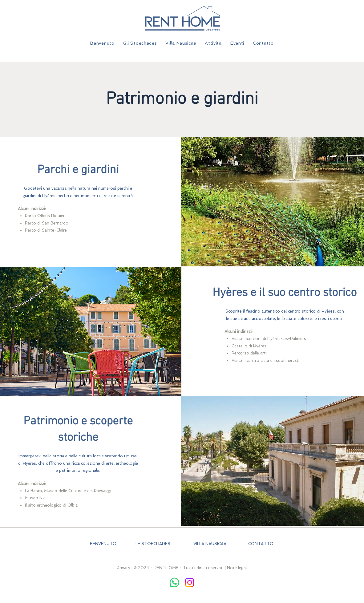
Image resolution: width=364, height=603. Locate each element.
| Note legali (236, 568)
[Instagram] (190, 583)
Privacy (123, 568)
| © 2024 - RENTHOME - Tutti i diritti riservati (178, 568)
